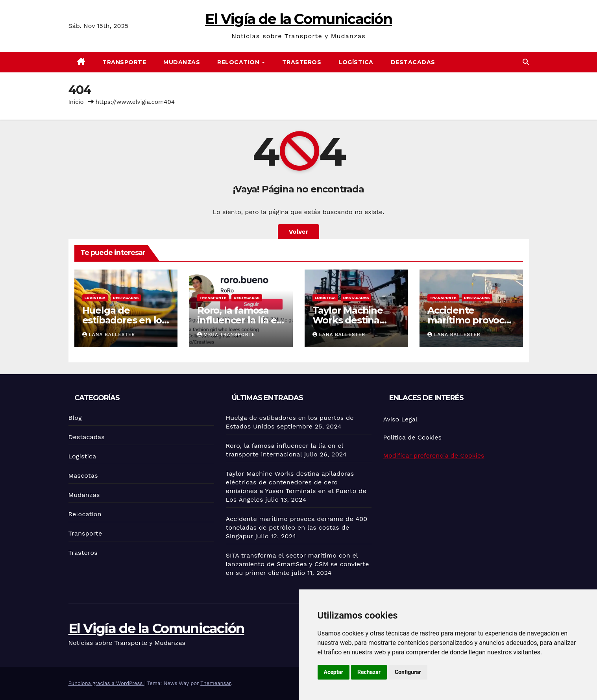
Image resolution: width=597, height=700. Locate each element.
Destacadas (413, 62)
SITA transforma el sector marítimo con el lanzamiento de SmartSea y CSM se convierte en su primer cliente (298, 564)
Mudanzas (182, 62)
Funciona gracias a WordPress (106, 683)
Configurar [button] (408, 672)
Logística (356, 62)
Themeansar (215, 683)
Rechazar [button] (369, 672)
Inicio (76, 102)
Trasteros (302, 62)
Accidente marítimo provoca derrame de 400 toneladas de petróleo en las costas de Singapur (297, 527)
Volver (299, 232)
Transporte (124, 62)
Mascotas (83, 476)
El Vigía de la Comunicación (298, 19)
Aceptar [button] (334, 672)
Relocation (239, 62)
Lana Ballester (109, 334)
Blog (75, 418)
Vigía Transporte (226, 334)
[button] (526, 62)
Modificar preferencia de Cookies (434, 455)
